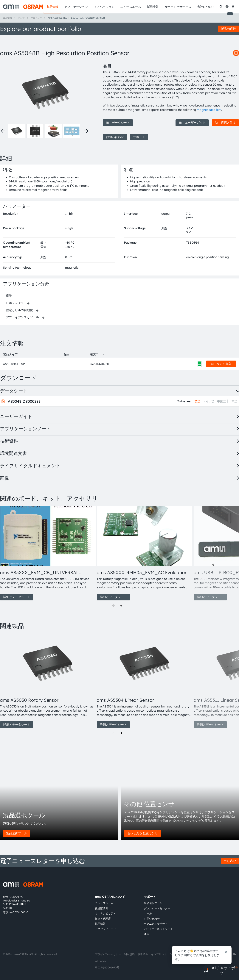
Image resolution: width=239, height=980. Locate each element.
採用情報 (100, 924)
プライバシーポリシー (108, 954)
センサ (21, 18)
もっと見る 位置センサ (142, 833)
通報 (147, 934)
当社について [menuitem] (206, 7)
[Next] (121, 606)
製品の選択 (228, 29)
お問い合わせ (115, 137)
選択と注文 (225, 123)
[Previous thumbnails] (3, 131)
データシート (118, 123)
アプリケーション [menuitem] (76, 7)
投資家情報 (102, 908)
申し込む (230, 861)
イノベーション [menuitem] (104, 7)
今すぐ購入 (221, 364)
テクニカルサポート (156, 924)
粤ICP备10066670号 (107, 968)
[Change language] (227, 7)
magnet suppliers (209, 110)
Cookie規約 (177, 954)
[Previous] (114, 606)
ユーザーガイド (192, 123)
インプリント (159, 954)
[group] (47, 553)
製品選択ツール (17, 833)
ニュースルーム (104, 903)
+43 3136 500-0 (19, 912)
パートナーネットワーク (158, 929)
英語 (198, 401)
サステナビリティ (105, 913)
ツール (148, 913)
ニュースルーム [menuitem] (131, 7)
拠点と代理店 (103, 919)
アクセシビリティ (105, 929)
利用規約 (129, 954)
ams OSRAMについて (110, 897)
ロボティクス (15, 303)
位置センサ (36, 18)
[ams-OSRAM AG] (23, 7)
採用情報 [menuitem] (153, 7)
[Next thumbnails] (86, 131)
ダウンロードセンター (157, 908)
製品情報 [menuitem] (52, 7)
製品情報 (7, 18)
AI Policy (101, 961)
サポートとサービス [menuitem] (178, 7)
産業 (9, 296)
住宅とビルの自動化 (19, 310)
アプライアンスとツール (22, 317)
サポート (139, 137)
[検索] (221, 7)
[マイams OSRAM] (233, 7)
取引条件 (143, 954)
